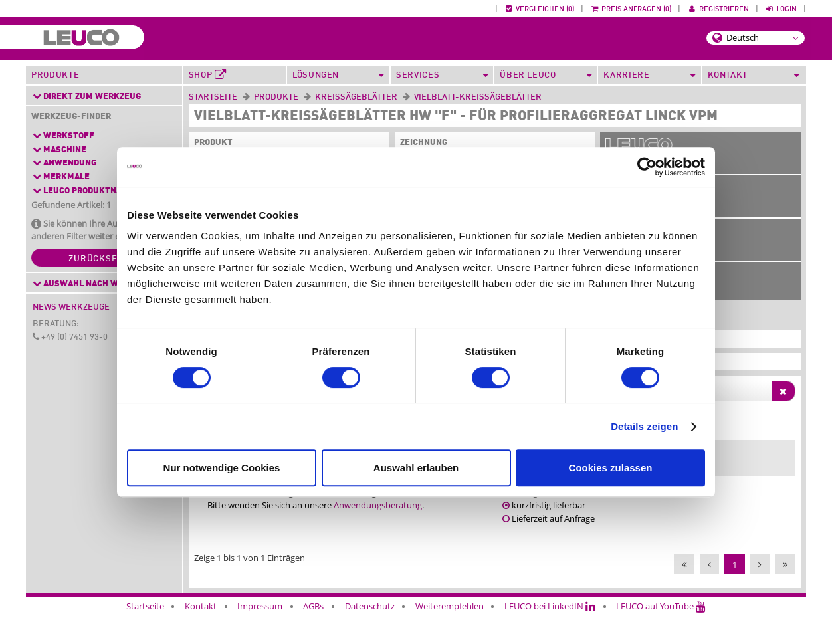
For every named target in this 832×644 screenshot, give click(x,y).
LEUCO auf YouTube (661, 619)
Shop (208, 75)
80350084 (768, 463)
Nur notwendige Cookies (222, 468)
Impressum (260, 619)
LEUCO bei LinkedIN (550, 619)
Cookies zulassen (611, 468)
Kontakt (201, 619)
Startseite (213, 97)
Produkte (55, 75)
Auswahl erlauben (416, 468)
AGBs (313, 619)
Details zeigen (644, 426)
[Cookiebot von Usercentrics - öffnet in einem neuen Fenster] (647, 167)
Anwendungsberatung (378, 518)
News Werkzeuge (71, 307)
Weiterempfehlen (450, 619)
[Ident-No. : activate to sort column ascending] (770, 435)
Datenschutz (370, 619)
